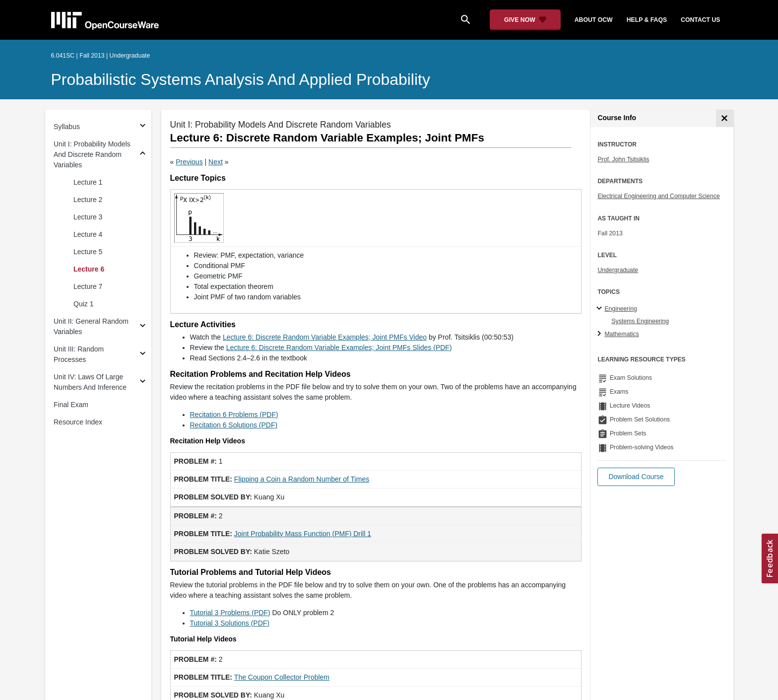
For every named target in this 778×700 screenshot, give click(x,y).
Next (216, 162)
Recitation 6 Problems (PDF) (234, 415)
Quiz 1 (83, 304)
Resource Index (78, 422)
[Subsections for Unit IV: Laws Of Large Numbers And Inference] (143, 383)
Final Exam (71, 405)
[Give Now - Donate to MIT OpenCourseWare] (525, 20)
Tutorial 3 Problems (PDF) (230, 613)
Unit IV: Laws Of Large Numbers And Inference (90, 382)
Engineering (620, 309)
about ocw (594, 20)
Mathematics (621, 334)
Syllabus (67, 127)
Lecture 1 (88, 182)
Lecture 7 (88, 286)
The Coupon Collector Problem (282, 677)
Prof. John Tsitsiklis (623, 159)
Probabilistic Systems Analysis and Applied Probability (241, 79)
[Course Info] (725, 118)
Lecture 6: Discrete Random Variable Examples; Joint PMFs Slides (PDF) (339, 348)
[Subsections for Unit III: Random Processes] (143, 355)
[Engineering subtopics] (601, 309)
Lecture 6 (89, 269)
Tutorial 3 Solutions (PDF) (230, 623)
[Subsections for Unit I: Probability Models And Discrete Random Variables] (143, 155)
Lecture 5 (88, 252)
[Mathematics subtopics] (601, 334)
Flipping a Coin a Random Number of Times (302, 479)
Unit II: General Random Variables (91, 326)
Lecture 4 (88, 234)
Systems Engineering (640, 321)
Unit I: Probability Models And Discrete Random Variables (92, 154)
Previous (189, 162)
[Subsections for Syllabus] (143, 127)
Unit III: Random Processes (79, 354)
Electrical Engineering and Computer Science (659, 196)
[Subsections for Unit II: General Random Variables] (143, 327)
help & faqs (647, 20)
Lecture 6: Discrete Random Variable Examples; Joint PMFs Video (325, 337)
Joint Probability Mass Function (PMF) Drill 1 (303, 534)
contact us (700, 20)
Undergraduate (618, 270)
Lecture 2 (88, 200)
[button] (636, 477)
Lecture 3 (88, 217)
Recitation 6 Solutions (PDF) (234, 425)
